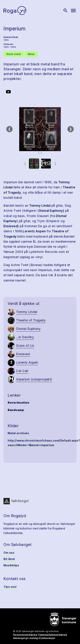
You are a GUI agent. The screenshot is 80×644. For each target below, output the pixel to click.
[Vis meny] (73, 11)
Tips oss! (10, 587)
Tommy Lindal (40, 206)
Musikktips (11, 565)
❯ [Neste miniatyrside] (55, 163)
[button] (40, 129)
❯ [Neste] (71, 129)
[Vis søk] (66, 11)
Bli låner (9, 559)
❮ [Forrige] (10, 129)
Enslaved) (11, 226)
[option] (34, 164)
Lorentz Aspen (34, 231)
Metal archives (18, 433)
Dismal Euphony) (51, 211)
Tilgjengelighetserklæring (52, 635)
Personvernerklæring (25, 635)
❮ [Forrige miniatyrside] (25, 163)
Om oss (9, 553)
